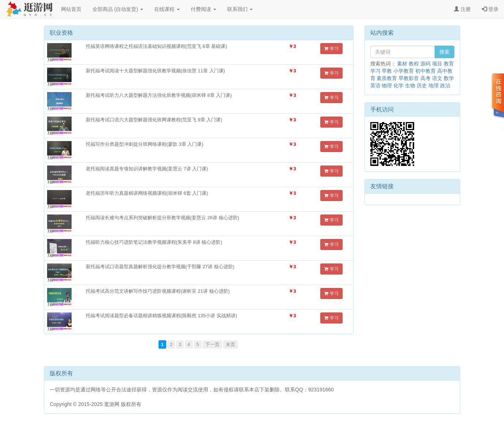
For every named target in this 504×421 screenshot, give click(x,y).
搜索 (444, 52)
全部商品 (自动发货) (118, 9)
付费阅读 (203, 9)
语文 (437, 78)
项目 (437, 64)
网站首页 (71, 9)
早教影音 (409, 78)
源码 (425, 64)
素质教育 (387, 78)
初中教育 (425, 71)
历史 (422, 86)
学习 (331, 49)
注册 (462, 9)
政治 (445, 86)
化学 (398, 86)
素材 (402, 64)
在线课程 (167, 9)
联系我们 (240, 9)
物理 (387, 86)
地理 (434, 86)
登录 (490, 9)
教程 (414, 64)
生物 (410, 86)
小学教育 (404, 71)
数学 (449, 78)
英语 (375, 86)
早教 (387, 71)
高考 (425, 78)
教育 (449, 64)
